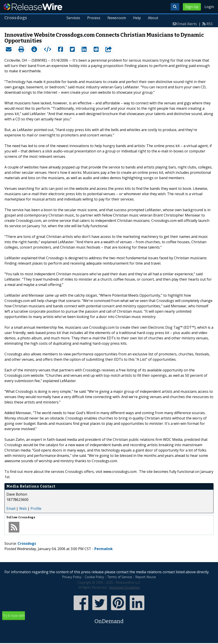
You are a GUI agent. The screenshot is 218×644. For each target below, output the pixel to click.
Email (11, 508)
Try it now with (109, 619)
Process (94, 18)
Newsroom (117, 18)
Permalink (104, 549)
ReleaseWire (33, 7)
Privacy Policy (72, 577)
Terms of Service (120, 577)
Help (137, 18)
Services (74, 18)
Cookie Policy (94, 577)
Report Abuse (146, 577)
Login (209, 7)
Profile (36, 508)
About (153, 18)
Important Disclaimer (125, 587)
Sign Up (192, 7)
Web (23, 508)
